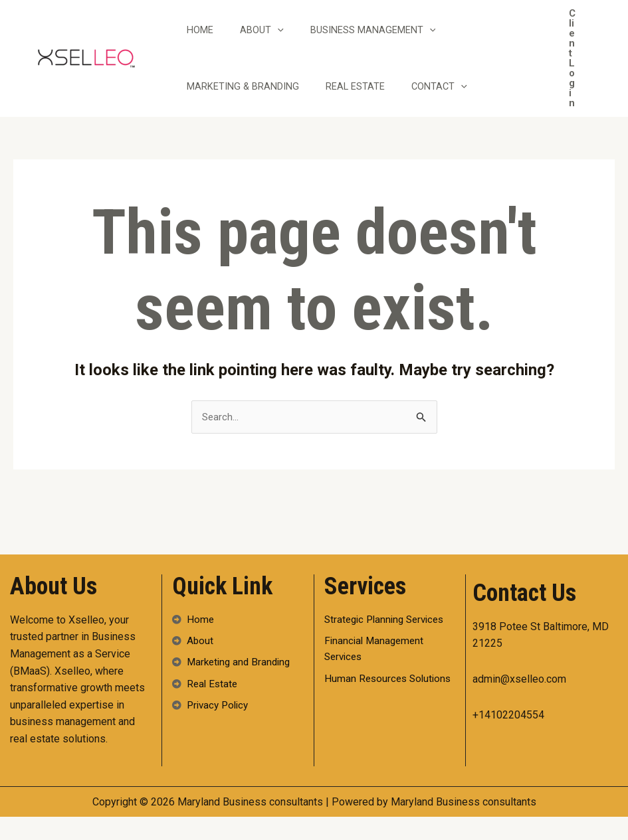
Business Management (390, 42)
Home (203, 42)
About (272, 42)
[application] (287, 42)
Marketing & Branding (246, 111)
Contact (456, 111)
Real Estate (365, 111)
